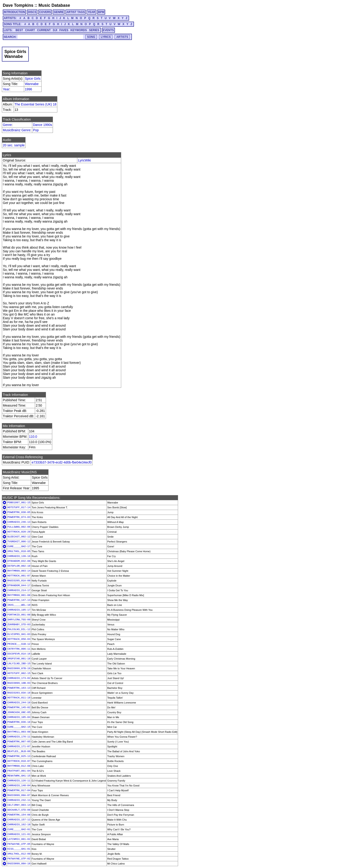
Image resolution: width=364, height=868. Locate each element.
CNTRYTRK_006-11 (19, 649)
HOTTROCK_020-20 (19, 532)
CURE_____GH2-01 (19, 829)
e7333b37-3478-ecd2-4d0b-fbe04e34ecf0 (62, 462)
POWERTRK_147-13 (19, 600)
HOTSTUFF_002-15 (19, 673)
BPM (101, 12)
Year (6, 89)
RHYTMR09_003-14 (19, 571)
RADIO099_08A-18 (19, 864)
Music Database (54, 5)
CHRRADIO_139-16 (19, 556)
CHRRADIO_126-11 (19, 781)
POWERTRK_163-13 (19, 688)
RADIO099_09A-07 (19, 795)
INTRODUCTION (14, 12)
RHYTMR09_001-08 (19, 595)
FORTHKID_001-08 (19, 615)
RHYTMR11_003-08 (19, 732)
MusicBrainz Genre (17, 130)
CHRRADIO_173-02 (19, 678)
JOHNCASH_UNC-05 (19, 712)
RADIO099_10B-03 (19, 683)
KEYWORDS (79, 30)
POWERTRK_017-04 (19, 790)
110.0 (33, 437)
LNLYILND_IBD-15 (19, 664)
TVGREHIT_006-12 (19, 542)
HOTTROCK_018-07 (19, 761)
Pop (36, 130)
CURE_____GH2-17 (19, 546)
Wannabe (32, 84)
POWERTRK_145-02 (19, 707)
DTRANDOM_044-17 (19, 585)
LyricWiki (84, 160)
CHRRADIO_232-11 (19, 800)
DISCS (32, 12)
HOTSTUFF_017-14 (19, 507)
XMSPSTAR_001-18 (19, 659)
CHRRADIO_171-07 (19, 746)
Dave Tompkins (18, 5)
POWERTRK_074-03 (19, 517)
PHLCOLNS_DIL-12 (19, 629)
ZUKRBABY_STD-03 (19, 625)
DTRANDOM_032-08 (19, 561)
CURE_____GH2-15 (19, 727)
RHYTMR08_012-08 (19, 766)
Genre (7, 125)
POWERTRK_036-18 (19, 722)
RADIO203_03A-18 (19, 693)
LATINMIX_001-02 (19, 839)
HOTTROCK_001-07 (19, 576)
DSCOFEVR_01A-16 (19, 654)
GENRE (59, 12)
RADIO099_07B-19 (19, 668)
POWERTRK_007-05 (19, 742)
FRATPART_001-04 (19, 771)
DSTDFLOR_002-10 (19, 566)
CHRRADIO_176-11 (19, 737)
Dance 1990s (43, 125)
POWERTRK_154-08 (19, 815)
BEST (19, 30)
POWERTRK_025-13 (19, 756)
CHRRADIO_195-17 (19, 610)
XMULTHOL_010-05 (19, 551)
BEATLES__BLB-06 (19, 751)
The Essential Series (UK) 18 (36, 104)
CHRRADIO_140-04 (19, 786)
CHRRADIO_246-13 (19, 522)
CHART (30, 30)
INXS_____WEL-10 (19, 605)
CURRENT (44, 30)
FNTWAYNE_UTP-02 (19, 859)
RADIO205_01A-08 (19, 581)
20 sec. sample (14, 145)
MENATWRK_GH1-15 (19, 776)
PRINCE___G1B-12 (19, 644)
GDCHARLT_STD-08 (19, 810)
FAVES (64, 30)
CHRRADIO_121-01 (19, 834)
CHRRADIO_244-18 (19, 703)
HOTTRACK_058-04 (19, 639)
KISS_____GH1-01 (19, 849)
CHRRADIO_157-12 (19, 820)
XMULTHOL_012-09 (19, 854)
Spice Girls (33, 79)
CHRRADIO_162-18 (19, 825)
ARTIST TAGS (76, 12)
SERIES (94, 30)
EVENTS (108, 30)
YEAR (91, 12)
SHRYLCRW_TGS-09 (19, 620)
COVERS (45, 12)
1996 (28, 89)
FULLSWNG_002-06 (19, 527)
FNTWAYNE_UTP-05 (19, 844)
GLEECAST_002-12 (19, 537)
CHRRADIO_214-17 (19, 590)
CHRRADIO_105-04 (19, 717)
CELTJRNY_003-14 (19, 805)
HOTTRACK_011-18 (19, 698)
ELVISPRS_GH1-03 (19, 634)
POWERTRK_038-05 (19, 512)
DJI (55, 30)
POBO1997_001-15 (19, 503)
